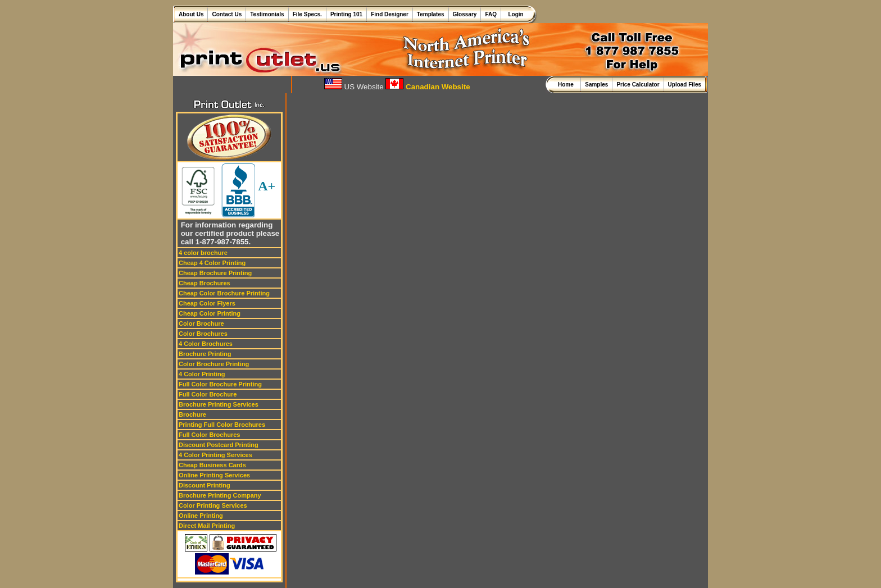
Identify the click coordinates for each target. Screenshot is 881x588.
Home (567, 85)
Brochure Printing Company (220, 495)
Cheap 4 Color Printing (212, 263)
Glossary (465, 14)
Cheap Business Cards (212, 465)
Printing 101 (346, 14)
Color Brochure (201, 323)
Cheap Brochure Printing (215, 273)
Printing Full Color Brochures (222, 425)
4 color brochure (203, 253)
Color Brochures (203, 334)
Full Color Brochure (208, 394)
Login (514, 14)
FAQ (491, 14)
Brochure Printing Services (219, 404)
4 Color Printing (202, 374)
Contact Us (227, 14)
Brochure (192, 414)
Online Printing (201, 516)
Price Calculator (638, 85)
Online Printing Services (214, 475)
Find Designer (390, 14)
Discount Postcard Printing (219, 445)
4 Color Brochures (206, 344)
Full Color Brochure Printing (220, 384)
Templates (431, 14)
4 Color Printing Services (215, 455)
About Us (191, 14)
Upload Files (685, 85)
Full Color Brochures (209, 435)
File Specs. (307, 14)
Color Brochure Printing (214, 364)
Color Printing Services (213, 505)
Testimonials (267, 14)
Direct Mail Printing (207, 526)
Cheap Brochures (205, 283)
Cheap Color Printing (210, 313)
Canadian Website (428, 87)
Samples (596, 85)
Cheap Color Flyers (207, 303)
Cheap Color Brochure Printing (224, 293)
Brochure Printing (205, 354)
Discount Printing (205, 485)
